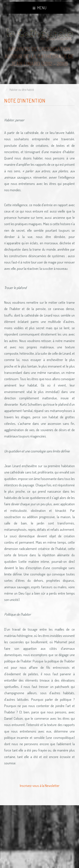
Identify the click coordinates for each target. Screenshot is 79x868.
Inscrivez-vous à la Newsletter (40, 786)
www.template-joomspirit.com (1, 847)
